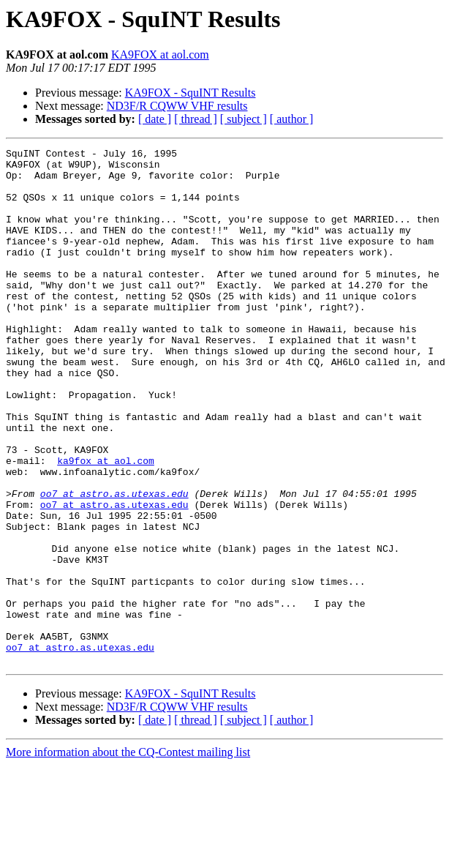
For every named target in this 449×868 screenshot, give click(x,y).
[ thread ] (196, 119)
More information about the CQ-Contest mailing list (128, 855)
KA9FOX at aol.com (160, 55)
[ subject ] (244, 119)
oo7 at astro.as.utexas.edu (114, 564)
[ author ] (292, 119)
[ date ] (155, 119)
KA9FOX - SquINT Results (190, 93)
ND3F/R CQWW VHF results (177, 106)
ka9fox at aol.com (106, 524)
